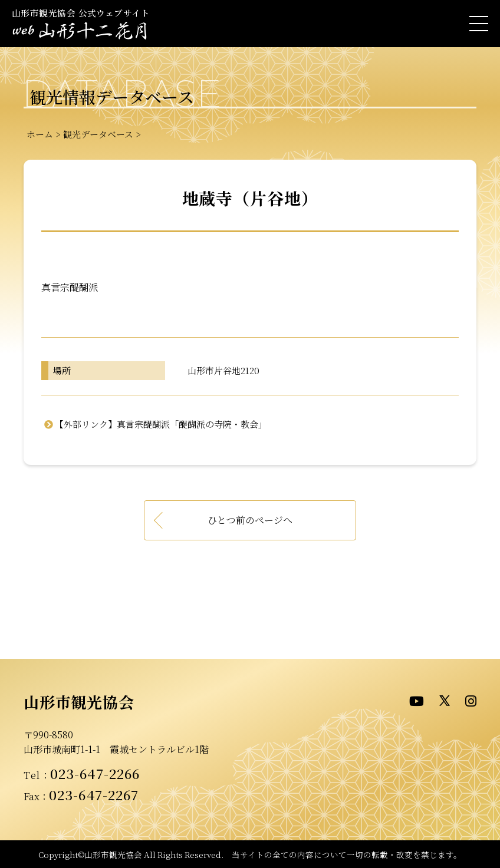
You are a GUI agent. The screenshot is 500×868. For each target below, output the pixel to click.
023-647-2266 (95, 773)
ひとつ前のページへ (250, 520)
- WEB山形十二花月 (80, 32)
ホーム (40, 134)
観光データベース (98, 134)
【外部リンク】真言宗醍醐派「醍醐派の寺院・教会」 (161, 424)
